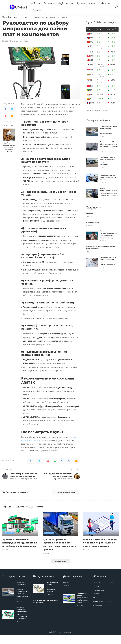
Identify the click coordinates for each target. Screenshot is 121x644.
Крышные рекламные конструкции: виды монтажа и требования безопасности (19, 548)
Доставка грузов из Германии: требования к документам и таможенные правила (60, 548)
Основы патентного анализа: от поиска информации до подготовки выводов (98, 548)
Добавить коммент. (15, 41)
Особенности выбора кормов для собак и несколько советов (9, 147)
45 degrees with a (93, 231)
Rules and (90, 222)
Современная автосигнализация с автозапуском (41, 609)
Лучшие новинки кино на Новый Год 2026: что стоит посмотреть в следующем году (108, 244)
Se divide (67, 586)
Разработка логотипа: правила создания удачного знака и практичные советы (109, 273)
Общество (9, 537)
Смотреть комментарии (63, 496)
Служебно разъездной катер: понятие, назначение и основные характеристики (109, 131)
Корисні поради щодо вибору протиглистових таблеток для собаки (83, 602)
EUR (97, 111)
